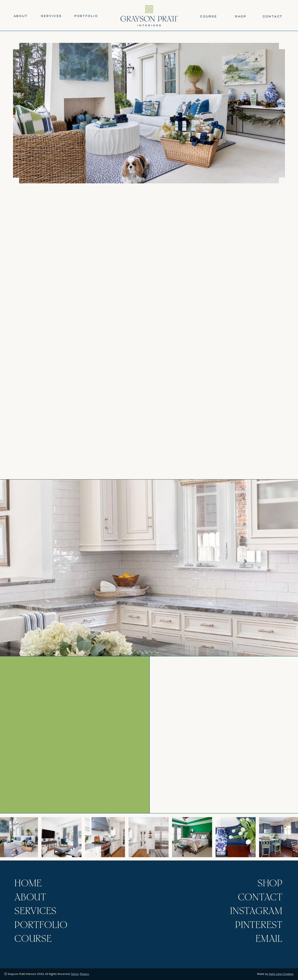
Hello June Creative (281, 974)
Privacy (84, 974)
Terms (75, 974)
